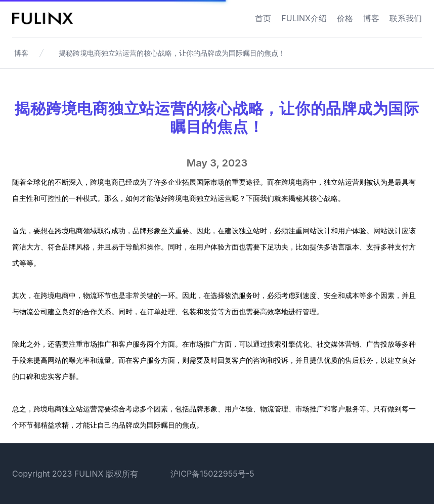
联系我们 (406, 18)
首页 (263, 18)
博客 (371, 18)
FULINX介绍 (304, 18)
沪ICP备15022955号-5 (212, 474)
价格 (345, 18)
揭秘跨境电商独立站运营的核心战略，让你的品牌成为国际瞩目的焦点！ (172, 53)
